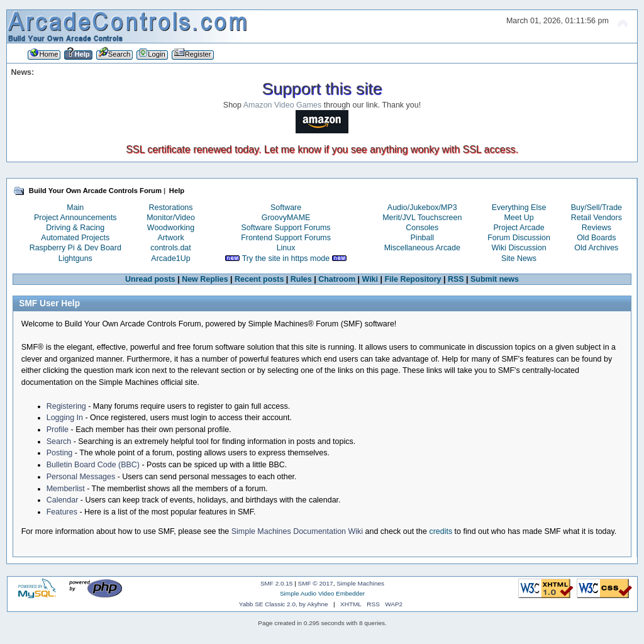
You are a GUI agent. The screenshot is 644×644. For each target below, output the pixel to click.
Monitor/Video (171, 218)
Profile (58, 430)
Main (75, 208)
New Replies (205, 279)
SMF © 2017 (316, 583)
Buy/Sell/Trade (597, 208)
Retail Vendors (597, 218)
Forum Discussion (519, 238)
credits (441, 531)
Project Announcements (75, 218)
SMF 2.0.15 (277, 583)
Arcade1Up (170, 258)
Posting (60, 453)
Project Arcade (519, 228)
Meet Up (519, 218)
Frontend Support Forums (286, 238)
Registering (66, 406)
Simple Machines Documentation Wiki (297, 531)
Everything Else (519, 208)
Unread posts (150, 279)
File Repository (413, 279)
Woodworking (171, 228)
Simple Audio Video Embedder (322, 593)
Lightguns (75, 258)
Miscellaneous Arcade (422, 248)
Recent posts (259, 279)
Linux (286, 248)
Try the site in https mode (286, 258)
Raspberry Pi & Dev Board (75, 248)
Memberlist (66, 489)
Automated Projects (75, 238)
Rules (301, 279)
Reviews (597, 228)
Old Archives (596, 248)
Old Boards (596, 238)
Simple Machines (360, 583)
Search (59, 441)
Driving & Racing (75, 228)
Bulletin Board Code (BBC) (93, 465)
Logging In (65, 418)
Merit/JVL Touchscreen (422, 218)
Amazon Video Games (283, 105)
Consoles (422, 228)
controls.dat (170, 248)
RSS (456, 279)
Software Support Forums (286, 228)
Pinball (422, 238)
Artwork (170, 238)
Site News (519, 258)
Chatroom (337, 279)
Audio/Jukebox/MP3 (422, 208)
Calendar (63, 500)
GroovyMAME (286, 218)
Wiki (370, 279)
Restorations (171, 208)
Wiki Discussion (519, 248)
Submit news (495, 279)
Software (286, 208)
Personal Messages (81, 477)
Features (62, 512)
